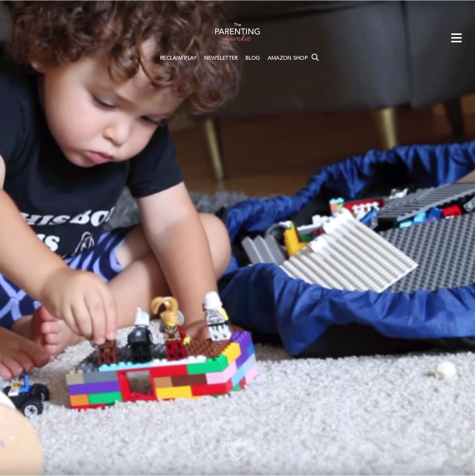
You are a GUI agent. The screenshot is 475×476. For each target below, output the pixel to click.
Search (315, 57)
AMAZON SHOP (288, 58)
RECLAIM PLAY (178, 58)
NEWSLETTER (221, 58)
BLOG (253, 58)
